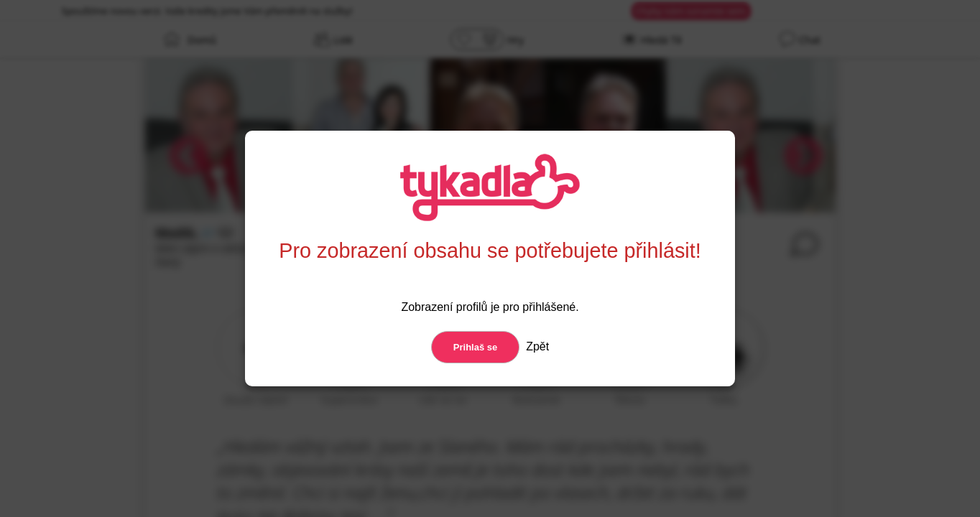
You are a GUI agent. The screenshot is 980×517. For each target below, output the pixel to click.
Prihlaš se (475, 347)
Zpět (536, 346)
